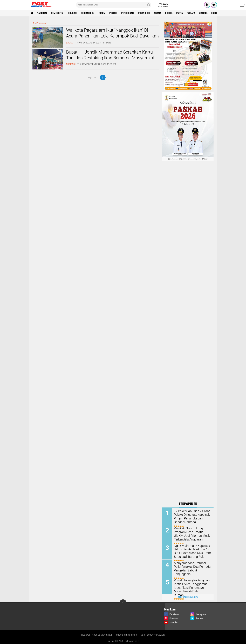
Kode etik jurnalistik (102, 634)
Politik (114, 13)
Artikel (204, 13)
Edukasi (73, 13)
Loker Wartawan (156, 634)
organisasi (144, 13)
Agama (158, 13)
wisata (192, 13)
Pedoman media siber (126, 634)
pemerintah (58, 13)
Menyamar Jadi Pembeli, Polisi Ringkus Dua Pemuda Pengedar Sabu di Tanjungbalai (191, 568)
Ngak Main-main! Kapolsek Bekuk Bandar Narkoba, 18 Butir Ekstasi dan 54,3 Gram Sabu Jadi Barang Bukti (191, 551)
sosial (169, 13)
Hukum (102, 13)
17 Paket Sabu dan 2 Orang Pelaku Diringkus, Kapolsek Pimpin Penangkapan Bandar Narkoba (192, 516)
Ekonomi (217, 13)
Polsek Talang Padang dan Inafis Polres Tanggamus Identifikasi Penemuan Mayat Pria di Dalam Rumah (192, 585)
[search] (114, 5)
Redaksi (86, 634)
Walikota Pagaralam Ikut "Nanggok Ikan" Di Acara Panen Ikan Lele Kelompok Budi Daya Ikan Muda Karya (112, 36)
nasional (42, 13)
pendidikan (128, 13)
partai (181, 13)
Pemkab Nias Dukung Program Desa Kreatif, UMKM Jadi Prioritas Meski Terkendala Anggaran (192, 534)
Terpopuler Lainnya (188, 597)
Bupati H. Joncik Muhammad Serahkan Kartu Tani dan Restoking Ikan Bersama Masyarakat (110, 55)
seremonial (88, 13)
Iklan (142, 634)
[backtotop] (123, 602)
